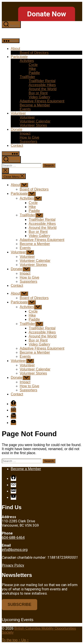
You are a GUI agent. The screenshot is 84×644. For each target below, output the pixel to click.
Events (25, 109)
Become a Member (35, 105)
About (15, 49)
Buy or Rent (38, 93)
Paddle (34, 73)
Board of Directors (34, 53)
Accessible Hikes (42, 85)
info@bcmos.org (15, 550)
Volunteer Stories (33, 125)
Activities (27, 61)
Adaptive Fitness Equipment (42, 101)
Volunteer (18, 113)
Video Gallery (39, 97)
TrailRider (27, 77)
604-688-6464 (13, 538)
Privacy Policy (13, 565)
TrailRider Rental (42, 81)
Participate (19, 57)
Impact (25, 133)
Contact (17, 146)
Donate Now (47, 14)
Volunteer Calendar (35, 121)
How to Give (29, 137)
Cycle (33, 65)
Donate (17, 129)
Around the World (43, 89)
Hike (32, 69)
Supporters (28, 141)
